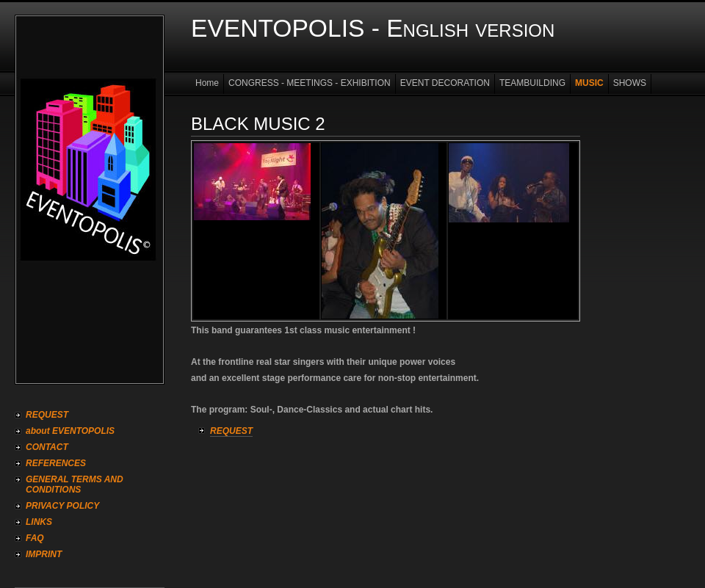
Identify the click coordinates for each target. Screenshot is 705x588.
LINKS (39, 522)
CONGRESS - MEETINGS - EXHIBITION (310, 83)
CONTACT (47, 447)
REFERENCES (56, 463)
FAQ (35, 538)
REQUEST (47, 415)
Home (207, 83)
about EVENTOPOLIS (70, 431)
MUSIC (589, 83)
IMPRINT (44, 554)
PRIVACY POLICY (62, 506)
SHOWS (630, 83)
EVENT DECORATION (445, 83)
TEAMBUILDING (532, 83)
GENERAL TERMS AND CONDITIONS (75, 484)
